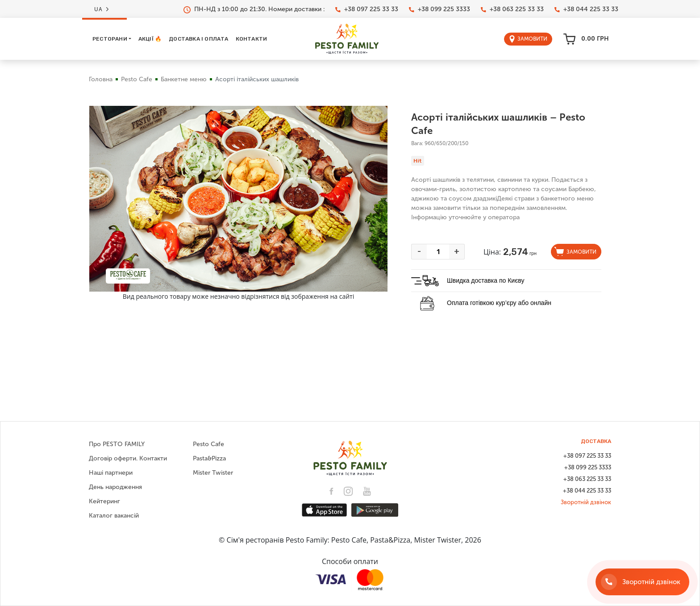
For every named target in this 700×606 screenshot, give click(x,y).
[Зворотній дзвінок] (642, 582)
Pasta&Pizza (209, 458)
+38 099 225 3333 (440, 9)
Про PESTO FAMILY (117, 444)
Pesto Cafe (137, 79)
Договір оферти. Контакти (128, 458)
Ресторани (110, 39)
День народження (115, 487)
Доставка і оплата (198, 39)
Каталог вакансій (114, 516)
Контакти (252, 39)
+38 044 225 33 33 (586, 9)
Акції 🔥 (150, 39)
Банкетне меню (184, 79)
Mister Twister (213, 473)
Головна (101, 79)
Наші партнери (111, 473)
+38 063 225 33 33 (512, 9)
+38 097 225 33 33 (367, 9)
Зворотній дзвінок (586, 502)
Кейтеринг (104, 501)
